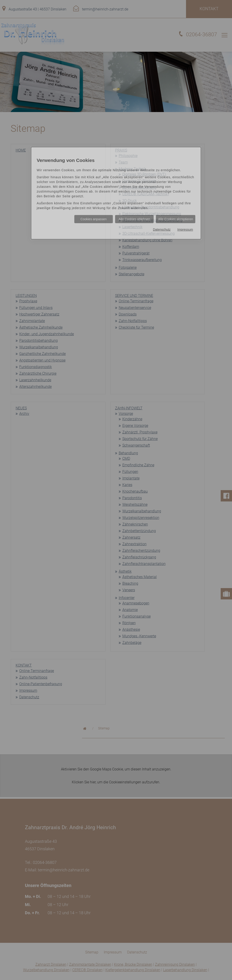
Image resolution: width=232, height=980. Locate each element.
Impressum (185, 230)
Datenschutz (162, 230)
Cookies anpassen (93, 219)
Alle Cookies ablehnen (134, 219)
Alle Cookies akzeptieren (176, 219)
